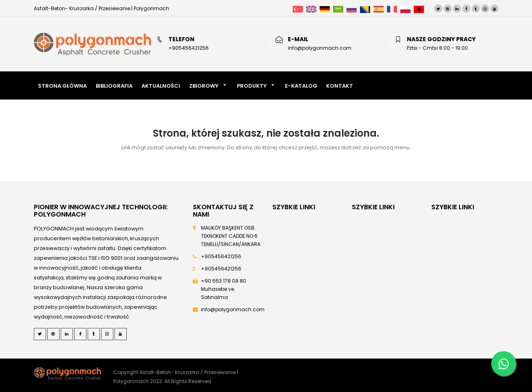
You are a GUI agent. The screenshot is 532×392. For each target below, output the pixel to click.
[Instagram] (485, 9)
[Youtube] (494, 9)
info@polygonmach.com (233, 309)
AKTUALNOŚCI (161, 86)
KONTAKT (340, 86)
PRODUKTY (252, 86)
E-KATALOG (301, 86)
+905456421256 (221, 256)
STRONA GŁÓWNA (62, 86)
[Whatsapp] (503, 363)
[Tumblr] (476, 9)
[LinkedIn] (457, 9)
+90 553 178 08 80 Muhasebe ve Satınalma (224, 289)
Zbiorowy (204, 86)
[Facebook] (466, 9)
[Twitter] (438, 9)
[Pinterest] (448, 9)
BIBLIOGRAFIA (114, 86)
